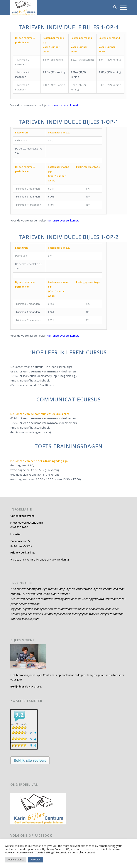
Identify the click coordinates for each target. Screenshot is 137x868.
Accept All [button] (36, 860)
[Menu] (122, 8)
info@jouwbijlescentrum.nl (27, 522)
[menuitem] (113, 8)
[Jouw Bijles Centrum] (57, 8)
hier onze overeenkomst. (63, 105)
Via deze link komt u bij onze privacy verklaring (40, 559)
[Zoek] (113, 8)
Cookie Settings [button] (16, 860)
